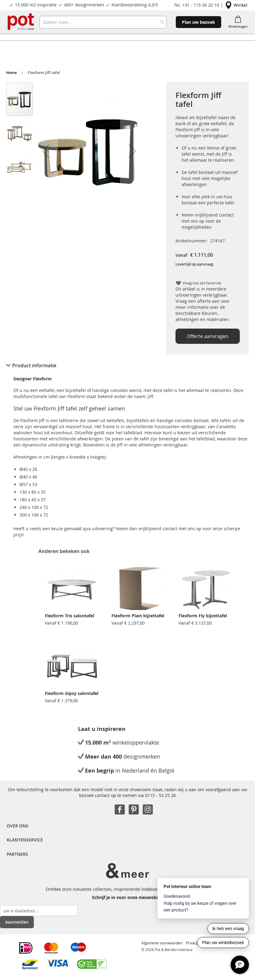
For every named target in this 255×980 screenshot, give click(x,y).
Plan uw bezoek (198, 22)
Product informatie (34, 365)
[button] (46, 151)
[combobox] (103, 22)
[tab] (127, 365)
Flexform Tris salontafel (69, 616)
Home (11, 73)
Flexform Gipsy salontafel (72, 693)
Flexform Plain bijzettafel (138, 616)
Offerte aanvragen (208, 336)
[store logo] (21, 22)
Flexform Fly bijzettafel (203, 616)
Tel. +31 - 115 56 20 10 (197, 5)
